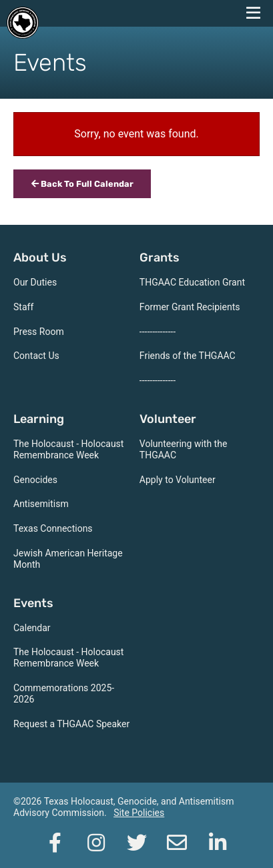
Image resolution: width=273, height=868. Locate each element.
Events (33, 603)
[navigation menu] (253, 13)
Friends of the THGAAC (188, 356)
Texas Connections (53, 528)
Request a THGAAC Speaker (71, 724)
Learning (39, 419)
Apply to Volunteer (178, 480)
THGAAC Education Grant (192, 282)
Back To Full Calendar (82, 184)
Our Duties (35, 282)
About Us (40, 258)
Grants (160, 258)
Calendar (32, 628)
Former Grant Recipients (190, 307)
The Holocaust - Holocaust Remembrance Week (68, 449)
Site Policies (139, 813)
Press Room (39, 332)
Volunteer (168, 419)
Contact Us (36, 356)
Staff (23, 307)
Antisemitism (41, 504)
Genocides (35, 480)
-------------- (158, 332)
